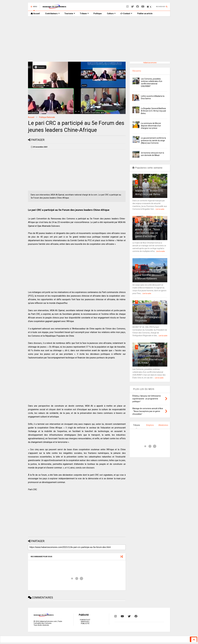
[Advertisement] (99, 39)
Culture (111, 14)
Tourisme (70, 14)
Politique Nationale (47, 117)
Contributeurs (52, 14)
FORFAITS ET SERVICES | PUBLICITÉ (85, 622)
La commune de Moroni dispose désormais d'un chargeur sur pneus (151, 126)
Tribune (84, 14)
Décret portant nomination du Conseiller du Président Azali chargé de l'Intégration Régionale (150, 314)
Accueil (35, 14)
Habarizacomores (150, 63)
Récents (137, 71)
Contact (126, 14)
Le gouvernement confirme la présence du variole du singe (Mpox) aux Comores (153, 140)
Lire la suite (160, 209)
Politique (98, 14)
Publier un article (145, 14)
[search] (95, 639)
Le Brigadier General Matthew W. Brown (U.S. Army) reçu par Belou (153, 111)
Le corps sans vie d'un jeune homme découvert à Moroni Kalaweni (149, 275)
